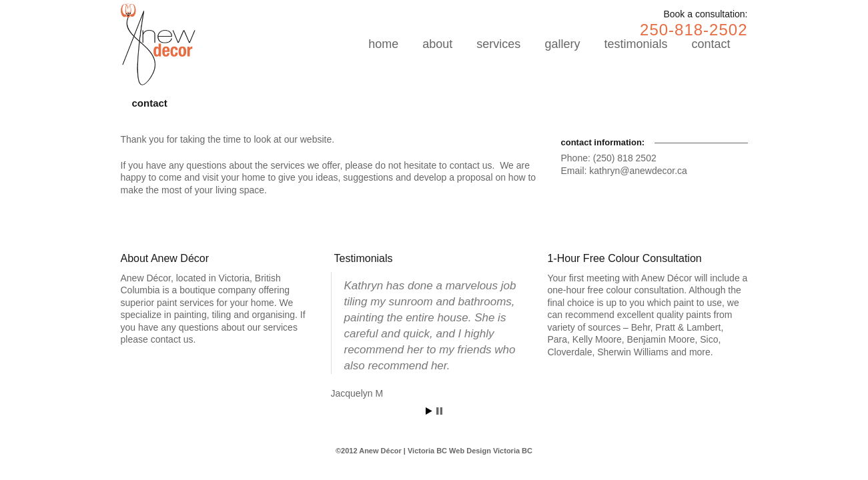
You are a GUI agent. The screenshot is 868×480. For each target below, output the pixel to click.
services (498, 44)
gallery (562, 44)
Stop (439, 411)
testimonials (635, 44)
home (383, 44)
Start (429, 411)
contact (711, 44)
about (437, 44)
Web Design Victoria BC (491, 451)
